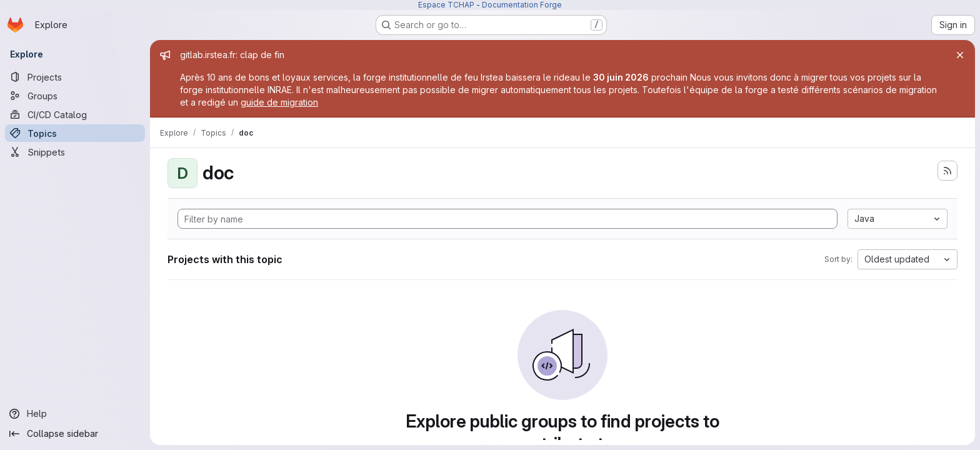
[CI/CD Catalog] (75, 114)
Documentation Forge (522, 5)
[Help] (75, 414)
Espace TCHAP (446, 5)
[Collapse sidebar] (75, 434)
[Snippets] (75, 152)
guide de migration (279, 102)
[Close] (960, 55)
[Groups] (75, 96)
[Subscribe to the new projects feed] (947, 171)
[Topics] (75, 133)
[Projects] (75, 77)
